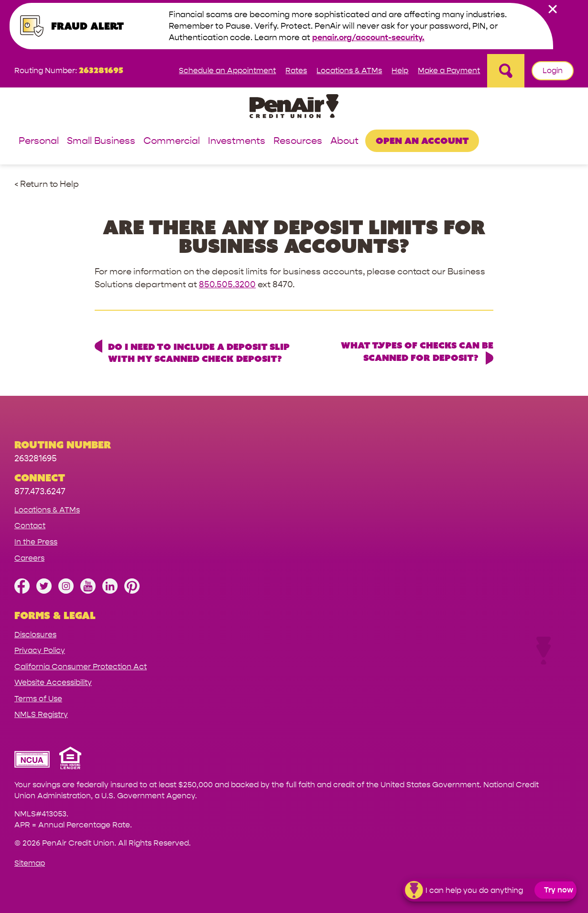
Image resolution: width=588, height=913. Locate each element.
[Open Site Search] (506, 71)
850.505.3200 (227, 285)
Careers (29, 558)
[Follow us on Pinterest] (132, 591)
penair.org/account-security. (368, 38)
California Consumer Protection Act (81, 667)
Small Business (101, 141)
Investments (237, 141)
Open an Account (422, 141)
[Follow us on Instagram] (66, 591)
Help (400, 71)
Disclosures (35, 635)
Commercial (172, 141)
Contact (30, 526)
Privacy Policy (40, 650)
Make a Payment (449, 71)
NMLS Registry (41, 714)
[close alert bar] (553, 9)
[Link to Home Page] (294, 108)
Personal (39, 141)
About (344, 141)
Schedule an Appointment (227, 71)
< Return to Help (47, 184)
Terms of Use (38, 699)
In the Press (36, 542)
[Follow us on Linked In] (110, 591)
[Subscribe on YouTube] (88, 591)
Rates (296, 71)
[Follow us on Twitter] (44, 591)
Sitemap (30, 863)
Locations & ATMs (349, 71)
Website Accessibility (53, 682)
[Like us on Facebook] (22, 591)
